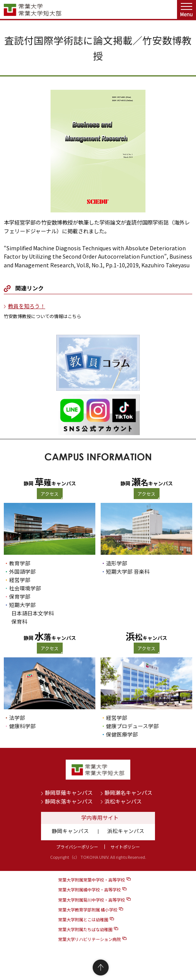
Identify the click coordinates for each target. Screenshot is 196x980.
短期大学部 (22, 605)
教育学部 (20, 563)
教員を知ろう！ (27, 306)
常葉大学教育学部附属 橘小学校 (88, 910)
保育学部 (20, 596)
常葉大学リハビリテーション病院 (89, 939)
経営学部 (20, 580)
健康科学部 (22, 726)
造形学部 (117, 563)
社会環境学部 (25, 588)
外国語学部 (22, 571)
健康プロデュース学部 (132, 726)
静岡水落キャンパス (69, 801)
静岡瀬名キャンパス (128, 793)
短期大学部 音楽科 (128, 571)
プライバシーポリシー (77, 847)
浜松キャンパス (123, 801)
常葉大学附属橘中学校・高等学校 (89, 889)
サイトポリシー (125, 847)
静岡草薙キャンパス (69, 793)
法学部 (17, 718)
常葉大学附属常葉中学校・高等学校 (92, 880)
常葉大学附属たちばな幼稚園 (85, 929)
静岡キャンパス (70, 831)
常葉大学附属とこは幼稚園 (83, 919)
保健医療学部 (122, 734)
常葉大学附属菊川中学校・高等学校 (92, 900)
